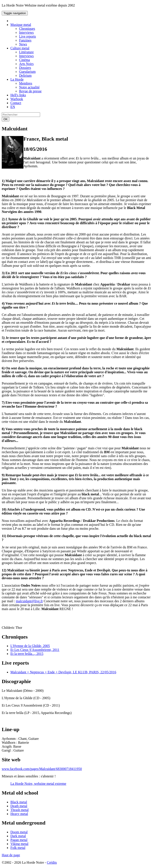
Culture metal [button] (20, 48)
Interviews (26, 32)
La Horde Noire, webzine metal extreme (38, 784)
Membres (26, 83)
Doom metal (19, 832)
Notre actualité (29, 87)
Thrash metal (20, 810)
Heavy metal (19, 814)
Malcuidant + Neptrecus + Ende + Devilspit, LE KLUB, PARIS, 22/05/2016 (63, 672)
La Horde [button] (17, 79)
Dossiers (25, 68)
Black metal (19, 802)
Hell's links (18, 95)
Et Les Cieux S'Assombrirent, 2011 (35, 650)
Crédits (52, 862)
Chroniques (27, 29)
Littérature (26, 52)
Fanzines (25, 40)
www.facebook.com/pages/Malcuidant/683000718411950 (42, 769)
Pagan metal (19, 840)
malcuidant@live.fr (29, 601)
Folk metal (18, 848)
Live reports (28, 36)
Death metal (19, 806)
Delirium (25, 76)
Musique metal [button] (21, 25)
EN (13, 107)
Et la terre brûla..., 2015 (27, 654)
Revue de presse (30, 91)
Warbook (17, 99)
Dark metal (18, 836)
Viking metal (19, 844)
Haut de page (11, 855)
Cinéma (24, 60)
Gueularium (27, 72)
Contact (16, 103)
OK (6, 119)
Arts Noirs (26, 64)
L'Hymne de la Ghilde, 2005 (30, 646)
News (23, 44)
